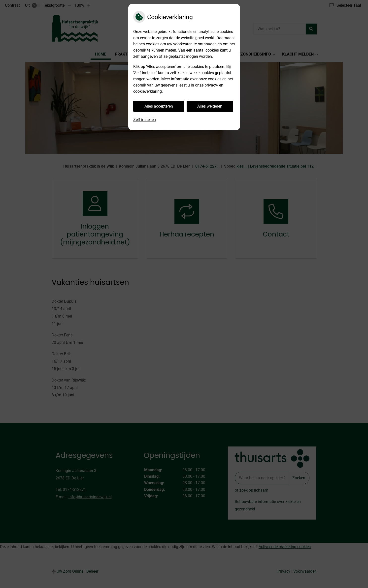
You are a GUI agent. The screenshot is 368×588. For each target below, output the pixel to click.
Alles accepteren (159, 106)
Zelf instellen (145, 120)
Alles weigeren (210, 106)
